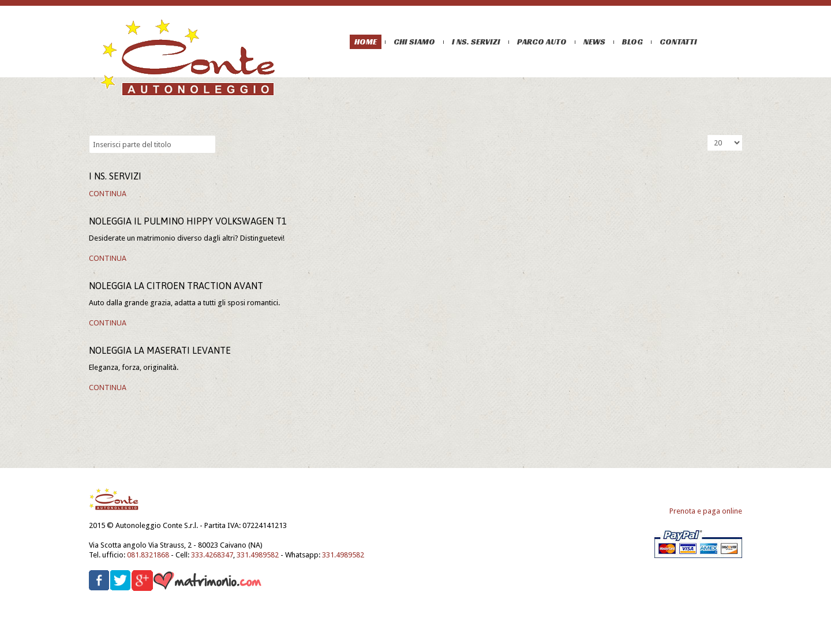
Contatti (678, 42)
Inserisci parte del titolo (89, 135)
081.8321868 (148, 555)
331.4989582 (258, 555)
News (594, 42)
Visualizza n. (708, 135)
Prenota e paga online (706, 511)
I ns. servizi (476, 42)
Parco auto (542, 42)
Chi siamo (414, 42)
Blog (632, 42)
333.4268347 (212, 555)
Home (366, 42)
